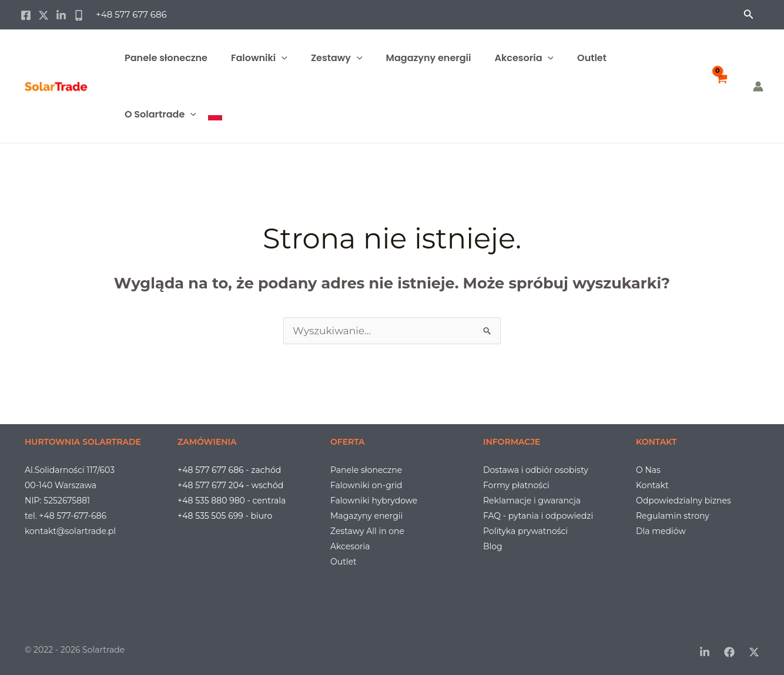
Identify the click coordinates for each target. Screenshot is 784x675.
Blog (493, 546)
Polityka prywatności (525, 531)
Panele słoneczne (166, 58)
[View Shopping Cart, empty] (721, 86)
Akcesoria (524, 58)
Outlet (592, 58)
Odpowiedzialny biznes (684, 501)
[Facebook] (26, 15)
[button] (749, 15)
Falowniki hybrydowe (374, 501)
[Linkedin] (61, 15)
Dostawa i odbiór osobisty (536, 470)
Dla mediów (661, 531)
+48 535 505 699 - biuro (225, 516)
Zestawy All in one (367, 531)
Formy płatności (516, 485)
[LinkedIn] (705, 652)
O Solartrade (160, 115)
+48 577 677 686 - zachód (229, 470)
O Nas (648, 470)
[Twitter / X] (43, 15)
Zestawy (337, 58)
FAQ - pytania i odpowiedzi (538, 516)
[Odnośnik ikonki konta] (758, 86)
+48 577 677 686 (131, 14)
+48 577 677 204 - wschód (230, 485)
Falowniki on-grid (366, 485)
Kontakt (652, 485)
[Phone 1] (79, 15)
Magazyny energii (429, 58)
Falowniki (259, 58)
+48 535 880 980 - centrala (232, 501)
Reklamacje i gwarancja (532, 501)
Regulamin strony (673, 516)
